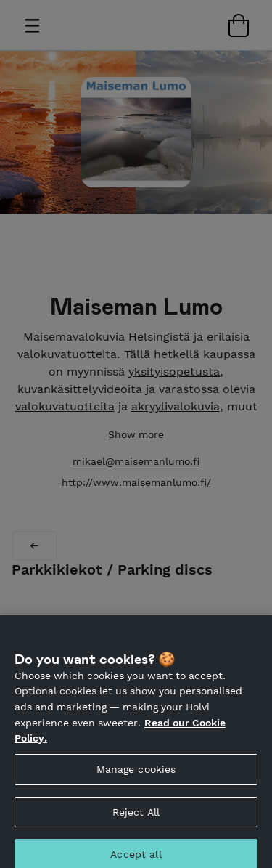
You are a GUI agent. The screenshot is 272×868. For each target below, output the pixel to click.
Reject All (136, 816)
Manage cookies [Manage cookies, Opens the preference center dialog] (136, 774)
